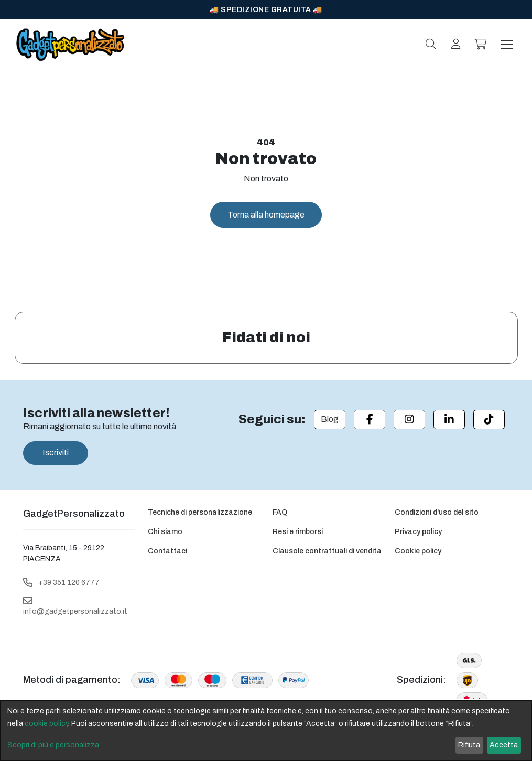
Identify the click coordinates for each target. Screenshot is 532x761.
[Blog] (330, 420)
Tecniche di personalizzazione (200, 512)
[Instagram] (409, 420)
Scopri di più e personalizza (53, 745)
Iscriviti (56, 453)
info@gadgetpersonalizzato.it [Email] (75, 611)
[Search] (431, 44)
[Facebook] (370, 420)
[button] (481, 45)
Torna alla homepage (266, 215)
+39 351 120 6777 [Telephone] (69, 583)
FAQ (280, 512)
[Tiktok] (489, 420)
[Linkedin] (449, 420)
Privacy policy (418, 532)
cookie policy (46, 724)
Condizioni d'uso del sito (437, 512)
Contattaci (167, 551)
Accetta (504, 745)
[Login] (456, 44)
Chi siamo (165, 532)
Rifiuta (469, 745)
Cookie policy (418, 551)
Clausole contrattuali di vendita (327, 551)
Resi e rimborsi (298, 532)
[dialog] (266, 731)
